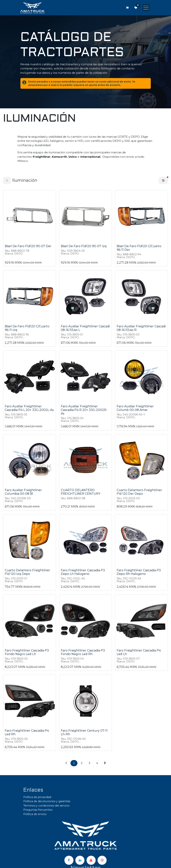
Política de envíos (35, 814)
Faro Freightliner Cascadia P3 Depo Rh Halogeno (139, 572)
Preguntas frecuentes (38, 810)
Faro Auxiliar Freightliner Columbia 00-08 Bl (23, 492)
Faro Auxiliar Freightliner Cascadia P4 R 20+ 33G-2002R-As (84, 410)
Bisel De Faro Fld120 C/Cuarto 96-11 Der (139, 248)
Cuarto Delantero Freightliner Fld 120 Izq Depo (27, 572)
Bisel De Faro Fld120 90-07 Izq (84, 246)
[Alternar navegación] (146, 8)
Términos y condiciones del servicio (46, 806)
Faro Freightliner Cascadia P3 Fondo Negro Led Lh (27, 652)
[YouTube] (91, 860)
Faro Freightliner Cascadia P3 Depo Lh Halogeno (83, 572)
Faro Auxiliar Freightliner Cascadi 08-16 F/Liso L (85, 328)
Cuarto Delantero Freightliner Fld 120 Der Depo (139, 492)
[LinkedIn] (80, 860)
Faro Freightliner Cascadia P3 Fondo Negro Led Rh (83, 652)
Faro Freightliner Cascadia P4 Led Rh (27, 732)
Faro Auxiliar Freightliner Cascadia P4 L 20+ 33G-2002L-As (29, 408)
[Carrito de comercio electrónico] (127, 8)
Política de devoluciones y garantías (47, 801)
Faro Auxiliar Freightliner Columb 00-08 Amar (135, 408)
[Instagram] (102, 860)
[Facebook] (69, 860)
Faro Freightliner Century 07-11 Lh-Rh (84, 732)
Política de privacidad (37, 797)
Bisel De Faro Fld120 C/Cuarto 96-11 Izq (27, 328)
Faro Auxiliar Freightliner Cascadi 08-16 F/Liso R (141, 328)
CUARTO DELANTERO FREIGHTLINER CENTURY (81, 492)
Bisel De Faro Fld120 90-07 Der (28, 246)
